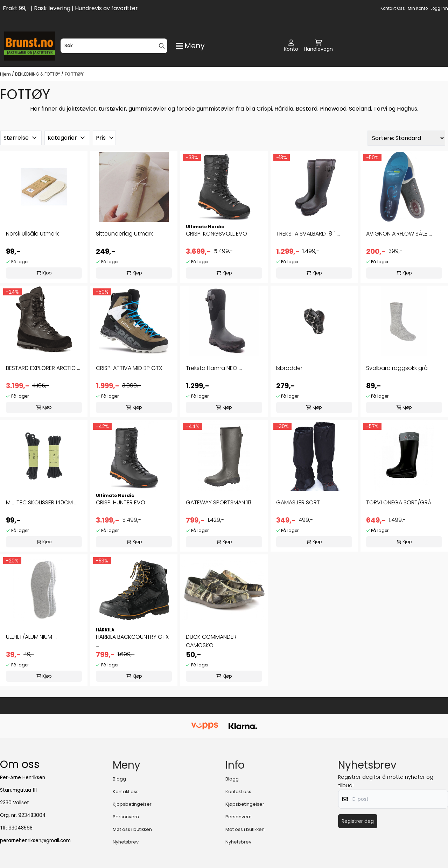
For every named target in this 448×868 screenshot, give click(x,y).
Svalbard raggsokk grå (397, 368)
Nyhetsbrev (126, 842)
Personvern (126, 817)
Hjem (6, 74)
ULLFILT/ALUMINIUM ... (31, 637)
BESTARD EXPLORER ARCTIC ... (43, 368)
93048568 (20, 828)
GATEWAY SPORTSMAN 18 (219, 502)
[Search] (162, 46)
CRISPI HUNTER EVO (121, 502)
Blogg (119, 779)
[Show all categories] (190, 46)
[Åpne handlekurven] (318, 46)
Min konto (418, 8)
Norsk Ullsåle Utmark (32, 234)
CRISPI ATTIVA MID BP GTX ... (131, 368)
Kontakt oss (393, 8)
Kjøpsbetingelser (132, 804)
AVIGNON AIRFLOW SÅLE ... (399, 234)
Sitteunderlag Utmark (124, 234)
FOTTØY (74, 74)
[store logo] (30, 46)
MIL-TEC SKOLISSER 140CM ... (42, 502)
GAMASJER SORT (298, 502)
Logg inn (439, 8)
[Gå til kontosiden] (291, 46)
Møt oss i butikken (132, 829)
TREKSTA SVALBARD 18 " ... (308, 234)
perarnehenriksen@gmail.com (35, 841)
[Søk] (114, 46)
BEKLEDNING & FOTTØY (38, 74)
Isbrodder (289, 368)
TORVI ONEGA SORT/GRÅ (399, 502)
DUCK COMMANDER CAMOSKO (211, 641)
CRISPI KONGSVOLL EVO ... (219, 234)
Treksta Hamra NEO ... (214, 368)
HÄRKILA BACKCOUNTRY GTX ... (132, 641)
